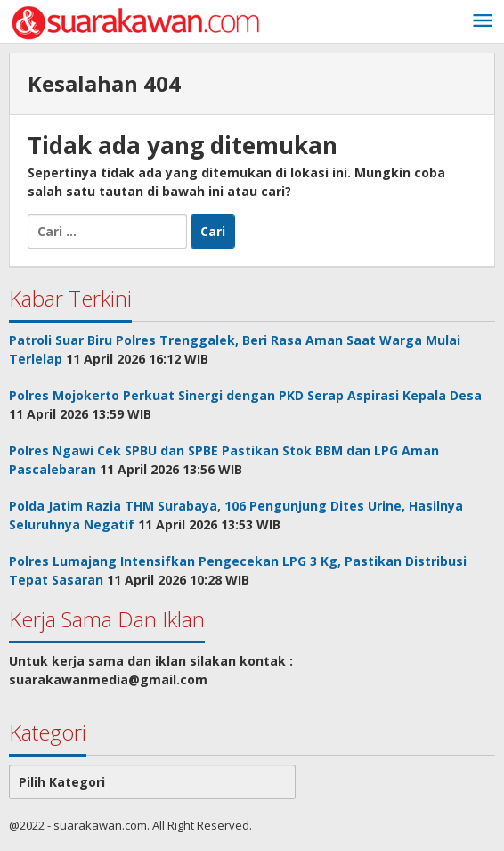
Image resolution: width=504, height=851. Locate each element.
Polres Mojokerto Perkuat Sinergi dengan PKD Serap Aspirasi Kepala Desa (245, 395)
